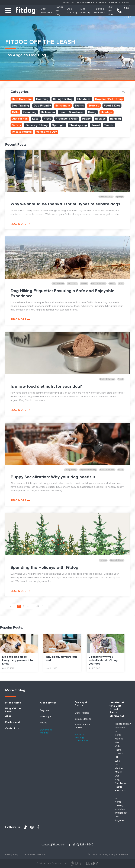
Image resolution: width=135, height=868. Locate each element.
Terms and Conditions (34, 855)
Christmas (84, 99)
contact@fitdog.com (54, 845)
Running (115, 119)
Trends (109, 125)
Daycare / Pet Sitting (109, 99)
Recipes (100, 119)
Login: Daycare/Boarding (78, 3)
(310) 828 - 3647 (128, 11)
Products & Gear (67, 119)
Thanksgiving (78, 125)
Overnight (46, 717)
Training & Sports (81, 704)
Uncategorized (22, 132)
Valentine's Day (46, 132)
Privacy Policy (12, 855)
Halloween (48, 112)
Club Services (48, 703)
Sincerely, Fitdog (37, 125)
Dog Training (20, 106)
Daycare (45, 710)
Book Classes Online (83, 726)
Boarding (42, 99)
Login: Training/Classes (114, 3)
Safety (16, 125)
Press (47, 119)
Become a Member (46, 731)
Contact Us (12, 728)
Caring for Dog (63, 99)
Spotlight (58, 125)
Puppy (86, 119)
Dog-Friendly (42, 106)
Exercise (94, 106)
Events (79, 106)
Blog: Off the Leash (13, 710)
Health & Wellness (71, 112)
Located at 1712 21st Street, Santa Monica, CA (117, 709)
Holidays (107, 112)
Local (36, 119)
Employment (13, 722)
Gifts (15, 112)
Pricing (44, 723)
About (9, 716)
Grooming (30, 112)
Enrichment (63, 106)
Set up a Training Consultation (82, 738)
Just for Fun (111, 11)
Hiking (92, 112)
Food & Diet (112, 106)
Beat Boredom (22, 99)
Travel (96, 125)
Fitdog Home (13, 703)
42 (38, 606)
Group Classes (83, 719)
